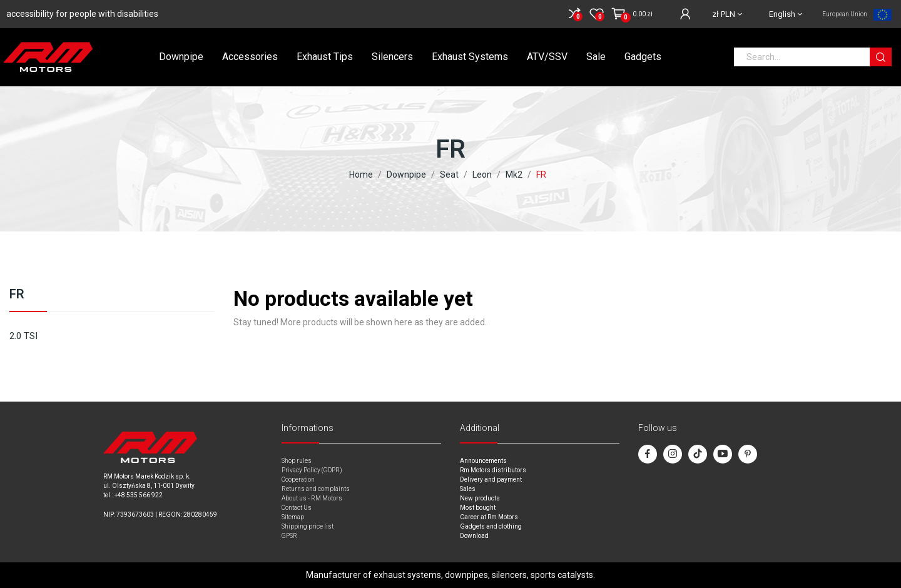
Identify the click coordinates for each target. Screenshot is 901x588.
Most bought (478, 508)
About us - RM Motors (312, 498)
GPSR (289, 536)
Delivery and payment (491, 479)
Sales (468, 489)
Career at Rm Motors (489, 517)
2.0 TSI (23, 336)
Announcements (483, 461)
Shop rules (297, 461)
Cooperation (298, 479)
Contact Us (297, 508)
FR (17, 295)
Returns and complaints (316, 489)
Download (474, 536)
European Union (845, 14)
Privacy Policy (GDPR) (312, 470)
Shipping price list (308, 526)
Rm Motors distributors (493, 470)
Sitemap (293, 517)
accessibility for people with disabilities (82, 14)
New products (480, 498)
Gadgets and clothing (491, 526)
